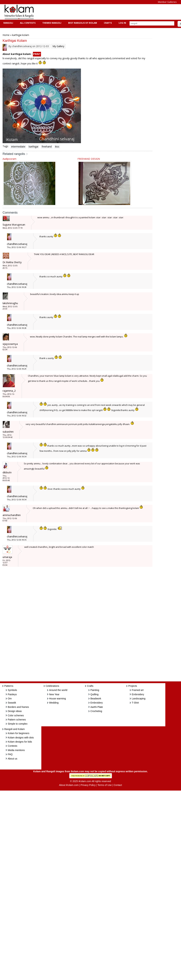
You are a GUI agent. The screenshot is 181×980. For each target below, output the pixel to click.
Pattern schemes (17, 720)
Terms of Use (105, 785)
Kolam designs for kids (20, 742)
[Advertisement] (101, 12)
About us (12, 759)
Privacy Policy (88, 785)
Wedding (54, 703)
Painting (95, 690)
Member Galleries (167, 2)
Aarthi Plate (97, 707)
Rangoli (8, 23)
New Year (54, 694)
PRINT (37, 54)
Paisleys (12, 694)
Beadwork (96, 699)
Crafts (107, 23)
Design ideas (15, 711)
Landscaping (139, 699)
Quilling (94, 694)
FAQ (10, 754)
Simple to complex (18, 724)
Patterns (9, 686)
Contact (118, 785)
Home (6, 35)
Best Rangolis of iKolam (82, 23)
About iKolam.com (69, 785)
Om (10, 699)
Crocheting (96, 711)
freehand (47, 147)
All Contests (27, 23)
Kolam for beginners (19, 733)
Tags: (6, 146)
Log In (122, 23)
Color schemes (16, 715)
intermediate (18, 147)
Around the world (58, 690)
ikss (57, 147)
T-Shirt (135, 703)
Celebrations (52, 686)
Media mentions (16, 750)
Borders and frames (18, 707)
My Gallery (58, 46)
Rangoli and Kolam (14, 729)
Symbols (12, 690)
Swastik (12, 703)
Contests (12, 746)
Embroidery (97, 703)
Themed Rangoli (51, 23)
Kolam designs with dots (21, 738)
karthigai (33, 147)
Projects (133, 686)
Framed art (138, 690)
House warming (57, 699)
